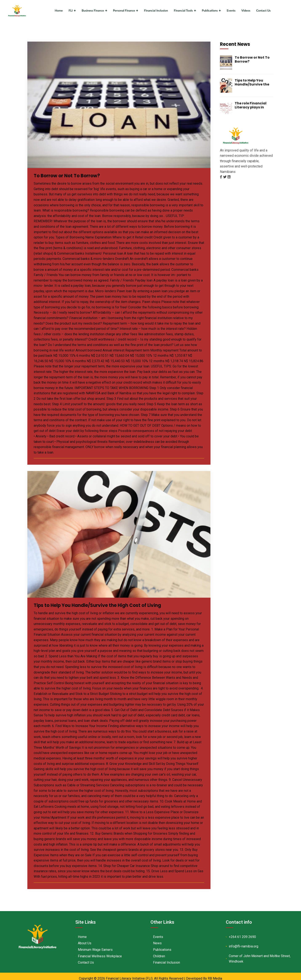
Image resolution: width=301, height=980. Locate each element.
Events (231, 10)
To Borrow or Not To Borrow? (74, 174)
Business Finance (93, 10)
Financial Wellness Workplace (102, 955)
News (159, 942)
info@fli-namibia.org (247, 945)
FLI (71, 10)
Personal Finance (124, 10)
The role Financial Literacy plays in (251, 104)
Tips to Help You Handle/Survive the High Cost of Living (111, 604)
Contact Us (263, 10)
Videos (246, 10)
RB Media (215, 977)
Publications (210, 10)
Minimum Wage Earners (97, 948)
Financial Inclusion (156, 10)
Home (59, 10)
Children (161, 955)
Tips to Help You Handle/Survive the (252, 81)
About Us (87, 942)
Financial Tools (183, 10)
